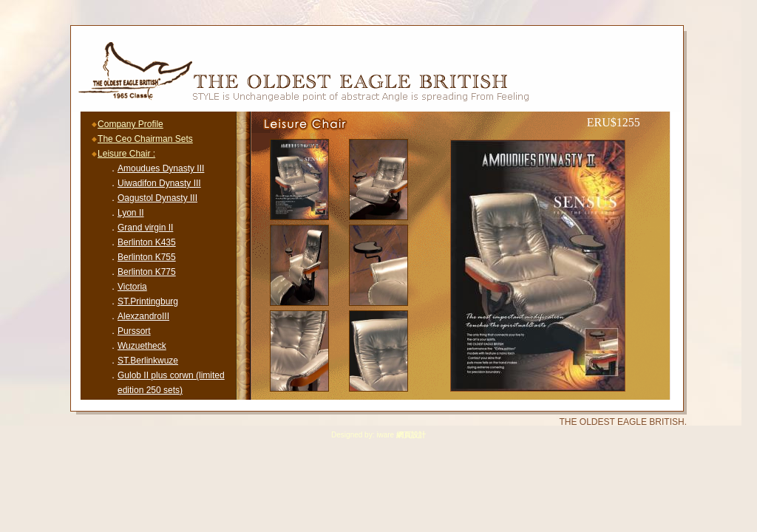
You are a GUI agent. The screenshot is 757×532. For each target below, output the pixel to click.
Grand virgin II (145, 228)
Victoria (132, 287)
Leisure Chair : (126, 154)
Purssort (134, 331)
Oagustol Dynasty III (157, 198)
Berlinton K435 (147, 242)
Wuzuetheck (142, 346)
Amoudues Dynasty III (161, 168)
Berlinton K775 (147, 272)
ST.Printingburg (148, 301)
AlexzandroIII (143, 316)
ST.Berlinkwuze (148, 361)
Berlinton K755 (147, 257)
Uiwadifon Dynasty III (159, 183)
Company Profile (130, 124)
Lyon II (131, 213)
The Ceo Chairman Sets (145, 139)
